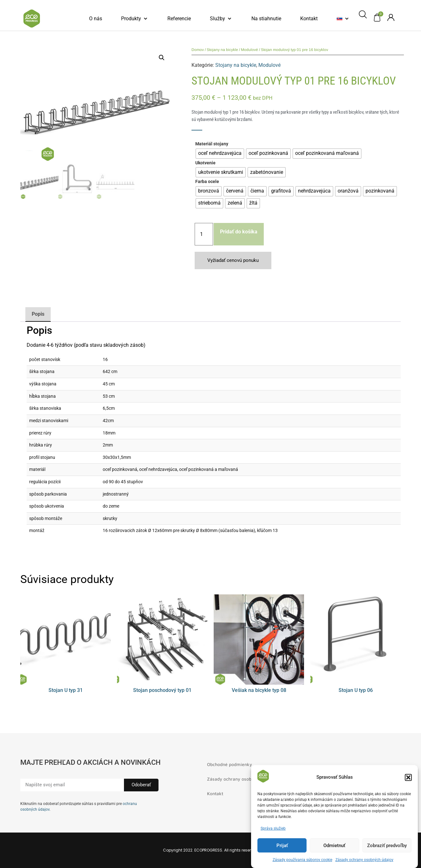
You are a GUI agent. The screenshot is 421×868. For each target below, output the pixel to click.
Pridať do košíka (239, 232)
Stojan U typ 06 (356, 690)
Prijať (282, 846)
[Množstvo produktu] (204, 234)
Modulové (249, 50)
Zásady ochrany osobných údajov (364, 860)
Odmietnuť (334, 846)
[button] (408, 777)
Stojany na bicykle (222, 50)
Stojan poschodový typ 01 (162, 690)
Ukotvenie (205, 163)
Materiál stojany (212, 144)
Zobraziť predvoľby (387, 846)
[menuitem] (340, 19)
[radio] (220, 154)
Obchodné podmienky (230, 764)
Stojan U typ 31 (66, 690)
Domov (198, 50)
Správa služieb (273, 828)
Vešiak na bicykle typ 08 (259, 690)
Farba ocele (207, 182)
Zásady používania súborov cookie (302, 860)
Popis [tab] (38, 314)
